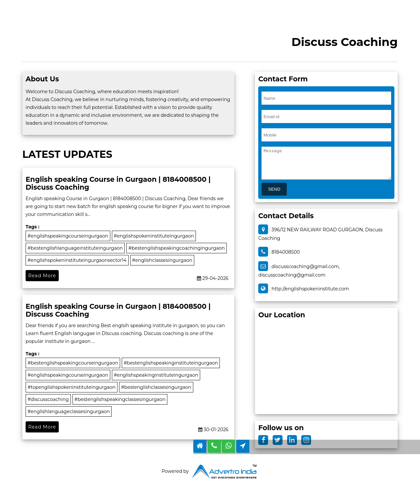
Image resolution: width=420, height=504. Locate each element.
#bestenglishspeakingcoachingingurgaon (177, 248)
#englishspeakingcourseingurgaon (68, 236)
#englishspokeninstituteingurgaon (154, 236)
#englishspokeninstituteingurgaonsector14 (77, 260)
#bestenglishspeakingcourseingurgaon (73, 363)
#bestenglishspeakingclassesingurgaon (120, 399)
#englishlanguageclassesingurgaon (69, 411)
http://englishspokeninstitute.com (310, 289)
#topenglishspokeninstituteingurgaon (72, 387)
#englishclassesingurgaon (162, 260)
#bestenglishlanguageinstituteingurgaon (75, 248)
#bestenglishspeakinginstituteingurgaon (171, 363)
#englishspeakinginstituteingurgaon (156, 375)
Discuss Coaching (345, 42)
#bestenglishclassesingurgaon (156, 387)
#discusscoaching (48, 399)
